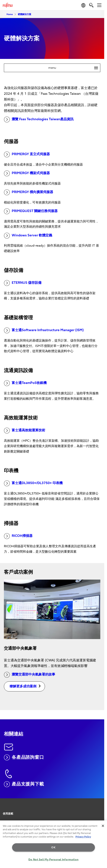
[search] (91, 5)
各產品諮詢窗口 (24, 757)
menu (74, 68)
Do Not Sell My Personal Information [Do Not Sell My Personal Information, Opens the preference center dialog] (53, 860)
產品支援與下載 (24, 784)
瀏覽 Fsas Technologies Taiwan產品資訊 (39, 119)
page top (100, 808)
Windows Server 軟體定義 (28, 236)
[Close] (103, 826)
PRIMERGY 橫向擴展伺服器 (29, 192)
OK (53, 847)
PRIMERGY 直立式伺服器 (27, 154)
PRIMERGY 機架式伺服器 (27, 173)
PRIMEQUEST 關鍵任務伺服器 (31, 211)
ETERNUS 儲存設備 (23, 283)
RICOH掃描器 (18, 536)
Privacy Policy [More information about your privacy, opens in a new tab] (83, 837)
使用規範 (8, 814)
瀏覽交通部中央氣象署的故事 (30, 675)
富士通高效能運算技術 (25, 431)
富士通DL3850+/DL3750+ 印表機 (33, 483)
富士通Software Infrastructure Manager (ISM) (44, 330)
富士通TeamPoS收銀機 (25, 383)
